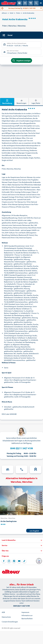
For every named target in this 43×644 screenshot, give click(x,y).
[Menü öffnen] (41, 3)
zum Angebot (34, 531)
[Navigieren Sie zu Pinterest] (14, 561)
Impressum (25, 612)
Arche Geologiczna (9, 521)
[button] (21, 540)
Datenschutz (6, 617)
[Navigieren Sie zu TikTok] (24, 561)
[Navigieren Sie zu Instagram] (9, 561)
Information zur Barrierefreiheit (27, 617)
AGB (3, 612)
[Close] (41, 8)
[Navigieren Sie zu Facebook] (4, 561)
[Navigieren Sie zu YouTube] (19, 561)
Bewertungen (21, 101)
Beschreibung (7, 102)
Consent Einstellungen (10, 622)
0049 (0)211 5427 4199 (21, 448)
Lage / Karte (36, 101)
